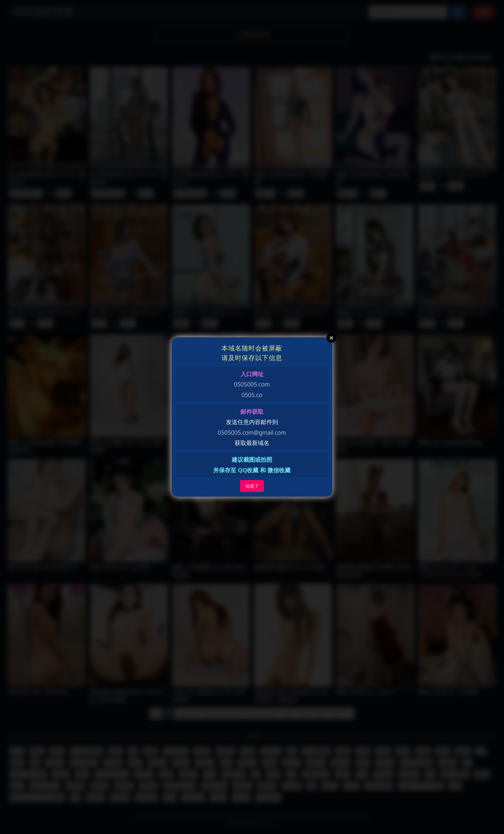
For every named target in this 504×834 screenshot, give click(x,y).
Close (331, 338)
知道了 (252, 486)
